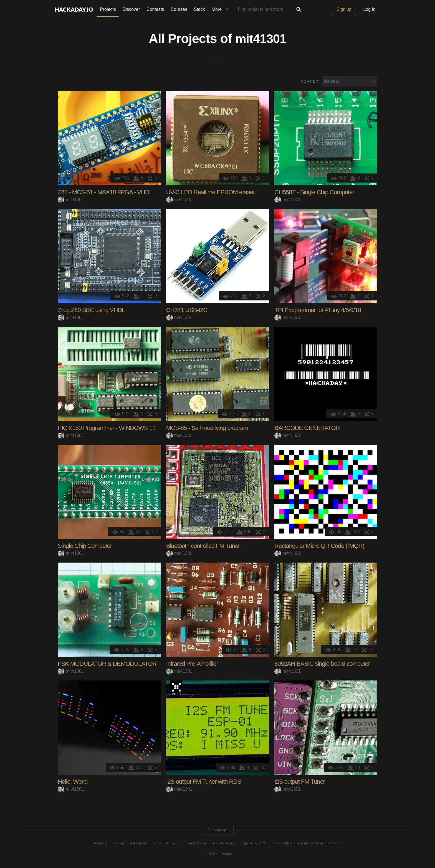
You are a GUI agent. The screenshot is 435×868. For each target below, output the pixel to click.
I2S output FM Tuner (300, 782)
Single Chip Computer (85, 547)
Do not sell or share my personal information (307, 844)
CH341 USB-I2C (187, 311)
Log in (369, 9)
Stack (199, 9)
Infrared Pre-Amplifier (192, 665)
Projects (108, 9)
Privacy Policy (224, 844)
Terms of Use (196, 844)
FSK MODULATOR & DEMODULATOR (107, 665)
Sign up (344, 9)
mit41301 (261, 39)
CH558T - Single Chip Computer (314, 193)
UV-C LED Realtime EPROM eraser (211, 193)
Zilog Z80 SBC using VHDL (91, 311)
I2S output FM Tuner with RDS (204, 782)
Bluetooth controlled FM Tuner (203, 547)
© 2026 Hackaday (217, 854)
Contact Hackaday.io (131, 844)
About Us (100, 844)
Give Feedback (166, 844)
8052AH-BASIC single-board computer (322, 665)
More (222, 9)
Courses (179, 9)
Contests (155, 9)
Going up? (217, 831)
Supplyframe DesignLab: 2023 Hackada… (176, 690)
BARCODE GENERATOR (307, 429)
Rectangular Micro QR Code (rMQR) (319, 547)
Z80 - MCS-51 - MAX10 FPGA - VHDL (105, 193)
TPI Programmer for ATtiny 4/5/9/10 (318, 311)
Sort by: (310, 82)
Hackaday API (254, 844)
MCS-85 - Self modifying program (207, 429)
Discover (131, 9)
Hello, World (73, 782)
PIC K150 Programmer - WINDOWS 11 (107, 429)
